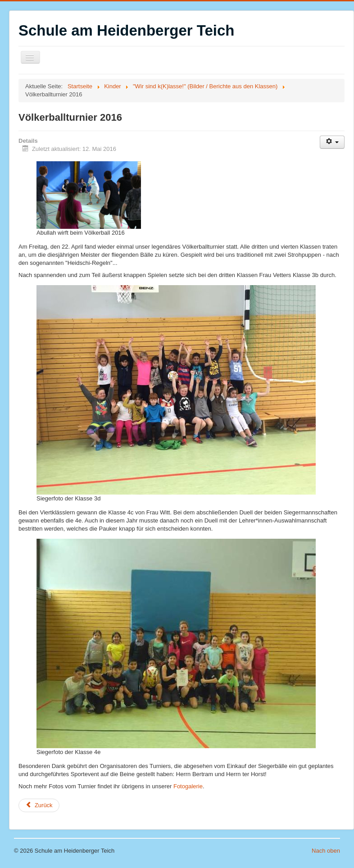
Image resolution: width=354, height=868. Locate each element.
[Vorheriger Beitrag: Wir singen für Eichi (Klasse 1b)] (39, 805)
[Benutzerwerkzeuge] (332, 142)
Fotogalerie (188, 786)
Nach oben (326, 851)
